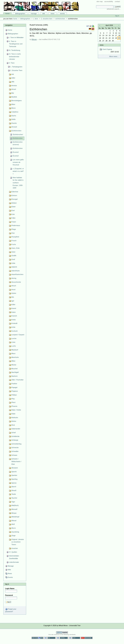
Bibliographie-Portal (41, 6)
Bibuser (34, 39)
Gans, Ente (15, 248)
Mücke (14, 365)
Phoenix (14, 406)
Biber (13, 104)
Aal (13, 74)
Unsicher (15, 548)
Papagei (14, 387)
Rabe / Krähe (16, 410)
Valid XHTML (62, 638)
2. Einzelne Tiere (47, 19)
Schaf (14, 433)
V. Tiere (36, 19)
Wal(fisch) (15, 505)
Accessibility (109, 1)
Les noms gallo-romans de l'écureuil (18, 162)
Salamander (16, 429)
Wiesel (14, 521)
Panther (14, 384)
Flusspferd (15, 237)
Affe (13, 82)
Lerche (14, 338)
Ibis (13, 297)
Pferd (13, 402)
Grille (13, 263)
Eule (13, 214)
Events (62, 14)
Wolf (13, 524)
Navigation (9, 25)
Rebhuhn (15, 418)
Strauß (14, 490)
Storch (14, 487)
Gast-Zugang (109, 51)
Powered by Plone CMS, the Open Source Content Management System (62, 632)
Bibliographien (20, 14)
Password (9, 595)
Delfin (14, 119)
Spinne (14, 483)
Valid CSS (74, 638)
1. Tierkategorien (16, 67)
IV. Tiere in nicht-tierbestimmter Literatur (15, 57)
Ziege (14, 536)
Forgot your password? (11, 610)
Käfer (13, 305)
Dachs (14, 116)
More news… (114, 56)
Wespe (14, 513)
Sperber (14, 475)
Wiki (44, 14)
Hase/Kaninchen (17, 274)
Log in (117, 16)
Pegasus (15, 391)
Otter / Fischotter (17, 380)
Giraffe (14, 256)
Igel (13, 301)
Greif (13, 259)
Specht (14, 472)
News (52, 14)
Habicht (14, 267)
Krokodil (14, 323)
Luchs (14, 346)
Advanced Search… (114, 9)
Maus (13, 353)
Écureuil (16, 152)
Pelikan (14, 395)
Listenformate (14, 562)
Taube (14, 494)
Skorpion (15, 468)
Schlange (15, 440)
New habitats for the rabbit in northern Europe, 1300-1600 (18, 183)
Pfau (13, 399)
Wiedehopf (15, 517)
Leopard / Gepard (18, 335)
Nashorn (15, 376)
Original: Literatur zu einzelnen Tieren (18, 542)
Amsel (14, 89)
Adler (13, 78)
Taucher (14, 498)
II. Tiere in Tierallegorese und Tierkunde (16, 44)
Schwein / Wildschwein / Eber (16, 461)
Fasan (14, 222)
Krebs (14, 320)
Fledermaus (16, 225)
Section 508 (37, 638)
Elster (14, 207)
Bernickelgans (17, 101)
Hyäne (14, 293)
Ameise (14, 86)
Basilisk (14, 97)
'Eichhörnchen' (18, 134)
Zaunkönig (15, 532)
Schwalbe (15, 451)
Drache (14, 123)
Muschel (14, 369)
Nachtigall (15, 372)
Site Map (100, 1)
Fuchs (14, 244)
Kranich (14, 316)
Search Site (96, 5)
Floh (13, 233)
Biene (14, 108)
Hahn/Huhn (16, 271)
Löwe (13, 342)
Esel (13, 210)
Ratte (13, 414)
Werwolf (14, 509)
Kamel (14, 308)
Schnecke (15, 448)
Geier (13, 252)
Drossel (14, 127)
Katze (14, 312)
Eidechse (15, 192)
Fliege (14, 229)
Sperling (14, 479)
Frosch (14, 241)
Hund (13, 290)
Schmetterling (16, 444)
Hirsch (14, 286)
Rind (13, 425)
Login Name (10, 588)
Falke (13, 218)
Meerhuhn (15, 357)
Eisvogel (15, 199)
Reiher (14, 421)
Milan (13, 361)
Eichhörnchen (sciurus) (18, 143)
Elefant (14, 203)
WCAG (50, 638)
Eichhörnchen (60, 19)
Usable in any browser (87, 638)
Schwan (14, 455)
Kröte (13, 327)
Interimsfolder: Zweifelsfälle (14, 557)
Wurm (14, 528)
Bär (13, 93)
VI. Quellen (13, 552)
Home (7, 14)
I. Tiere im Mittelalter (16, 37)
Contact (117, 1)
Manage (34, 14)
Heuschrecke (16, 282)
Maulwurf (15, 350)
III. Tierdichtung (14, 50)
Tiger (13, 502)
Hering (14, 278)
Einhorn (14, 195)
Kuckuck (15, 331)
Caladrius (15, 112)
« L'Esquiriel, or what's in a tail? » (18, 171)
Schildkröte (15, 436)
